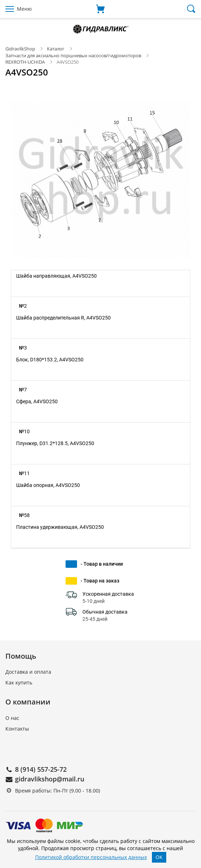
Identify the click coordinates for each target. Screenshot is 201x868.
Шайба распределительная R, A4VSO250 (63, 318)
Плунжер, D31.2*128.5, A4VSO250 (55, 443)
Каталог (56, 49)
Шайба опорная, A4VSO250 (48, 485)
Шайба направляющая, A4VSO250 (56, 276)
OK (159, 857)
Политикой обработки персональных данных (91, 857)
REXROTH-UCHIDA (25, 62)
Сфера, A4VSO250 (37, 401)
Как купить (19, 682)
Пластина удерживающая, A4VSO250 (60, 527)
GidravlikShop (20, 49)
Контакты (17, 729)
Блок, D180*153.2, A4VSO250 (50, 360)
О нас (12, 718)
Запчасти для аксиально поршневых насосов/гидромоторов (73, 55)
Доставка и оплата (28, 672)
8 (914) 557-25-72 (41, 769)
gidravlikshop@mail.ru (50, 779)
